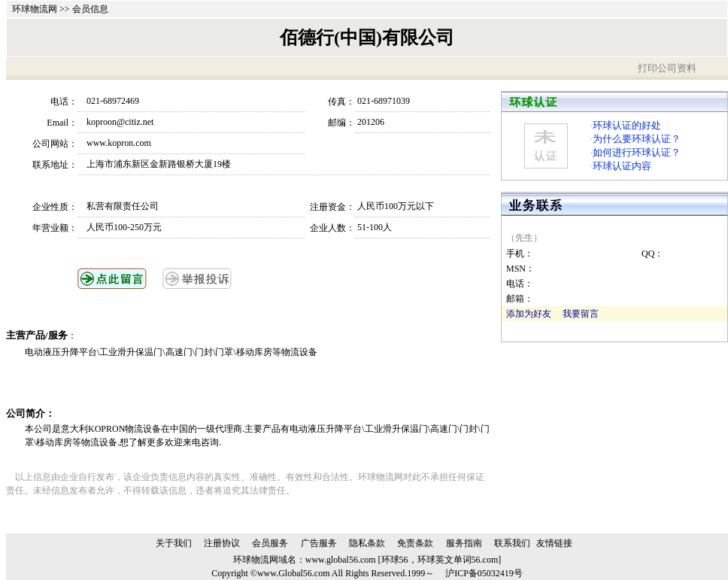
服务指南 (464, 543)
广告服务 (319, 543)
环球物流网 (35, 9)
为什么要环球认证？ (637, 139)
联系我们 (512, 543)
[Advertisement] (201, 383)
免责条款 (415, 543)
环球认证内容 (622, 166)
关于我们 (174, 543)
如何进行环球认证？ (637, 152)
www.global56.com (341, 560)
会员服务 (270, 543)
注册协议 (222, 543)
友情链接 (554, 543)
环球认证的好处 (627, 125)
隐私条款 (367, 543)
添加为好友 (529, 314)
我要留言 (581, 314)
